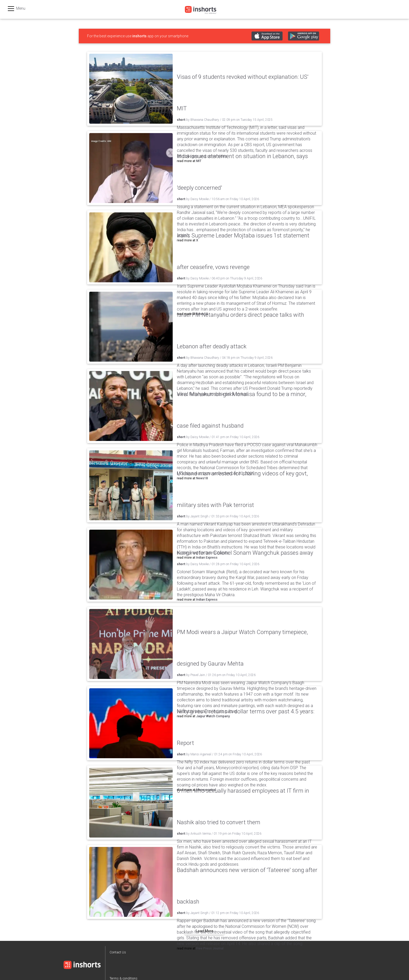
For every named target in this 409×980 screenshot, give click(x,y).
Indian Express (207, 600)
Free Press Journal (210, 948)
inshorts (139, 36)
